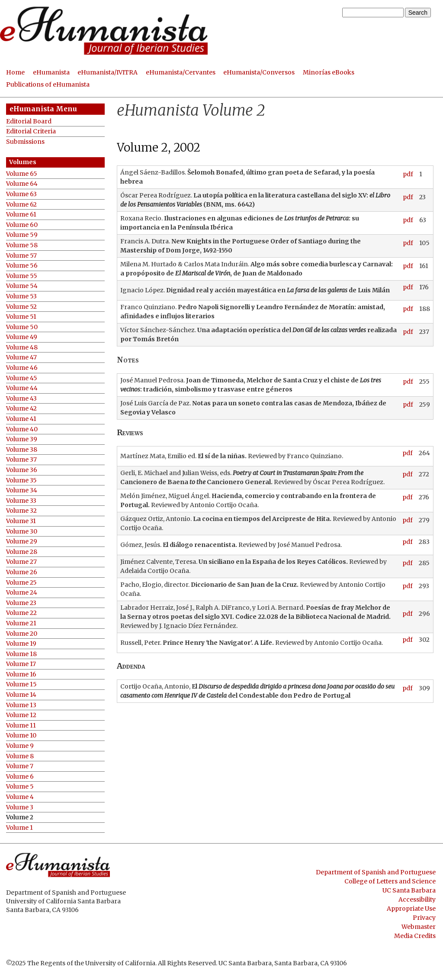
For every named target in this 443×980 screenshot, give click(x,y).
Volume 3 (20, 807)
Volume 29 (22, 542)
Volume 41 (21, 419)
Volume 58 (22, 245)
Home (15, 72)
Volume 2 (20, 817)
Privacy (424, 918)
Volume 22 (21, 613)
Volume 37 (21, 460)
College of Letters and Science (390, 881)
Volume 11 (21, 726)
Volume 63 (21, 194)
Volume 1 (19, 828)
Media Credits (415, 936)
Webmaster (419, 927)
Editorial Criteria (31, 131)
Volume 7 (20, 766)
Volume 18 (21, 654)
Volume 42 (21, 409)
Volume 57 (21, 256)
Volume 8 (20, 756)
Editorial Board (29, 121)
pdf (408, 174)
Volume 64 (22, 184)
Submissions (25, 142)
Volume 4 (20, 797)
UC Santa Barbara (409, 890)
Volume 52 (21, 307)
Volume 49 (22, 337)
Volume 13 (21, 705)
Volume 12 (21, 715)
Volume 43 (21, 399)
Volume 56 (22, 266)
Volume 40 (22, 429)
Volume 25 (21, 583)
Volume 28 (22, 552)
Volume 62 (21, 205)
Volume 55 (22, 276)
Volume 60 (22, 225)
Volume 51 (21, 317)
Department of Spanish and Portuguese (376, 872)
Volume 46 (22, 368)
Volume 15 (21, 684)
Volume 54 (22, 286)
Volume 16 (21, 674)
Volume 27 (21, 562)
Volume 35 (21, 480)
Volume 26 (22, 572)
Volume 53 (21, 296)
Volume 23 (21, 603)
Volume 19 (21, 644)
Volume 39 (22, 439)
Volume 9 (20, 746)
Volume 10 (21, 736)
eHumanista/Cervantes (181, 72)
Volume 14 (21, 695)
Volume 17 (21, 664)
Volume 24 (22, 593)
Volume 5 (20, 787)
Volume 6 (20, 777)
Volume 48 (22, 348)
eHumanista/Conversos (259, 72)
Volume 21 (21, 623)
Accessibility (417, 899)
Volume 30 (22, 532)
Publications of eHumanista (48, 84)
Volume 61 (21, 215)
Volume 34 (22, 490)
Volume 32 (21, 511)
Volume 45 (22, 378)
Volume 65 (22, 174)
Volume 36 (22, 470)
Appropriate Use (411, 909)
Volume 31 (21, 521)
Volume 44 (22, 388)
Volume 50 (22, 327)
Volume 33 (21, 501)
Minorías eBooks (329, 72)
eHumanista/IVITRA (108, 72)
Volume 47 (21, 357)
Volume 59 (22, 235)
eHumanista (51, 72)
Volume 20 (22, 634)
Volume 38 (22, 450)
